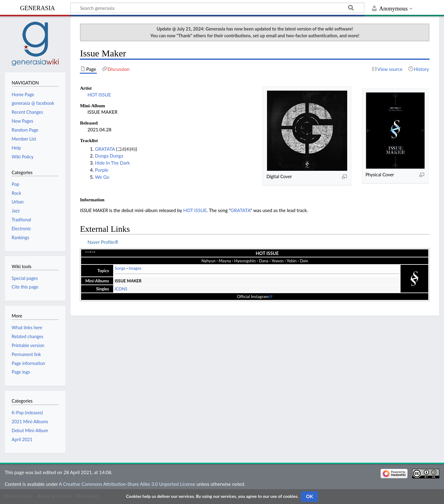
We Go (102, 177)
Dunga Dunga (109, 156)
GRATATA (105, 149)
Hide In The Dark (112, 163)
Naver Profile (101, 242)
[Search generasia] (217, 8)
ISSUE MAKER (128, 281)
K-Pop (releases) (27, 413)
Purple (102, 170)
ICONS (121, 289)
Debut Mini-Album (30, 430)
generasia (37, 7)
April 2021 (22, 439)
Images (135, 268)
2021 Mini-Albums (30, 422)
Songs (120, 268)
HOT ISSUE (99, 95)
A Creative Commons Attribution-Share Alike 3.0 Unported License (127, 484)
